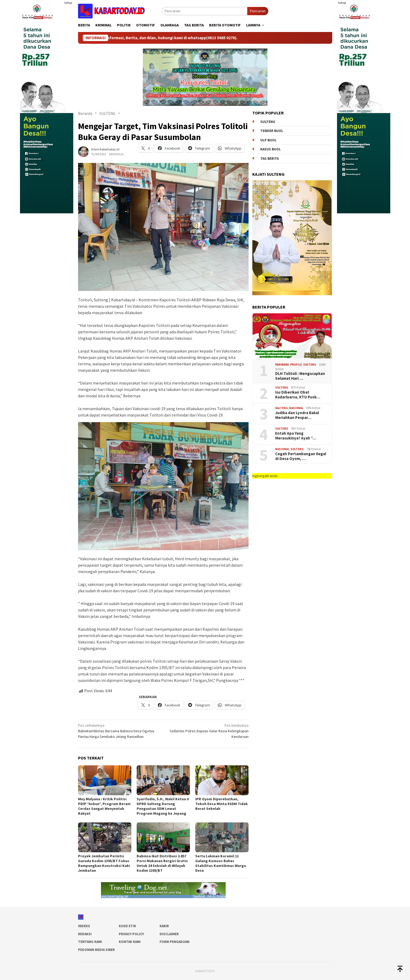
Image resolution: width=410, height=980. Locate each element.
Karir (164, 926)
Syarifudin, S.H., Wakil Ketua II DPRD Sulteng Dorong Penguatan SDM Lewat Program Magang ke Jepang (163, 806)
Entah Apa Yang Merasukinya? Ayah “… (296, 436)
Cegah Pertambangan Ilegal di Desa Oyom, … (301, 456)
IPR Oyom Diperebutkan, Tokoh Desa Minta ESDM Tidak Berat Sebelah (222, 804)
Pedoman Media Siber (96, 950)
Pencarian (258, 11)
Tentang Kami (90, 942)
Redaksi (85, 934)
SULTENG (310, 365)
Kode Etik (127, 926)
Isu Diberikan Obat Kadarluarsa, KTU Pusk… (298, 395)
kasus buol (271, 149)
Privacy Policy (131, 934)
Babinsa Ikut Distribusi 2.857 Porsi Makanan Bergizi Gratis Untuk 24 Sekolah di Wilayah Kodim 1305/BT (162, 863)
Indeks (84, 926)
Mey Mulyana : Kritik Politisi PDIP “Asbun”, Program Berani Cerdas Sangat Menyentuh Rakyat (104, 806)
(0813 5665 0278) (236, 38)
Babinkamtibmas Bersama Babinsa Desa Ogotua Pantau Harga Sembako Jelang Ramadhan (119, 731)
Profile (296, 365)
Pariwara (282, 365)
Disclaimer (169, 934)
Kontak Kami (130, 942)
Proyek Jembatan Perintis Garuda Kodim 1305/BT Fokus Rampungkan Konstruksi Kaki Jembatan (104, 863)
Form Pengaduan (174, 942)
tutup (68, 3)
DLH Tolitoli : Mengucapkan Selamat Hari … (300, 376)
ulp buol (268, 140)
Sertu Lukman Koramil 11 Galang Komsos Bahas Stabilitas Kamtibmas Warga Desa (221, 863)
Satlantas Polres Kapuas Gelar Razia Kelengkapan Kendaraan (208, 731)
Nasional (296, 408)
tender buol (272, 131)
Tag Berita (269, 159)
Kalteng (282, 408)
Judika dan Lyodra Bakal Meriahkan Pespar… (297, 415)
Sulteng (268, 122)
